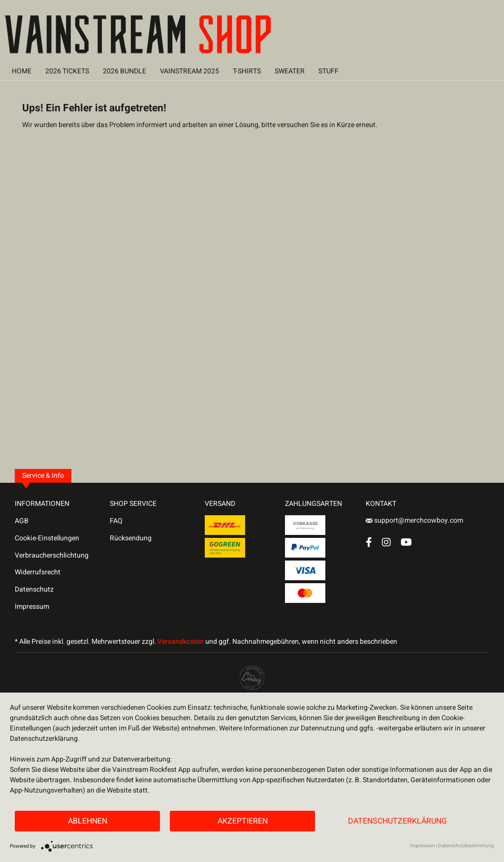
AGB (22, 521)
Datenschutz (34, 589)
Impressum (32, 607)
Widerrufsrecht (38, 572)
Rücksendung (131, 538)
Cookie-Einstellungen (47, 538)
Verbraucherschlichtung (52, 555)
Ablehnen (88, 821)
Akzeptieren (243, 821)
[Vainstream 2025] (189, 71)
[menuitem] (22, 71)
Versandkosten (181, 642)
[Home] (22, 71)
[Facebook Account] (369, 542)
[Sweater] (290, 71)
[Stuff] (329, 71)
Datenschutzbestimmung (466, 846)
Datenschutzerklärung (397, 821)
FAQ (116, 521)
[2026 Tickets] (67, 71)
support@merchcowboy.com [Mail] (414, 520)
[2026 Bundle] (125, 71)
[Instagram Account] (386, 542)
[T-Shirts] (247, 71)
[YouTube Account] (406, 542)
